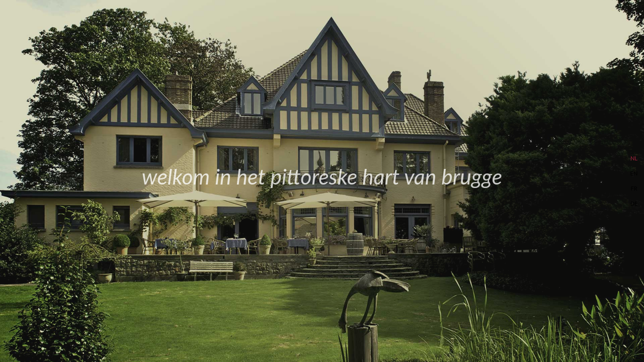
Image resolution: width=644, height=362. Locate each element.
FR (634, 188)
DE (634, 203)
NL (634, 158)
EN (634, 173)
